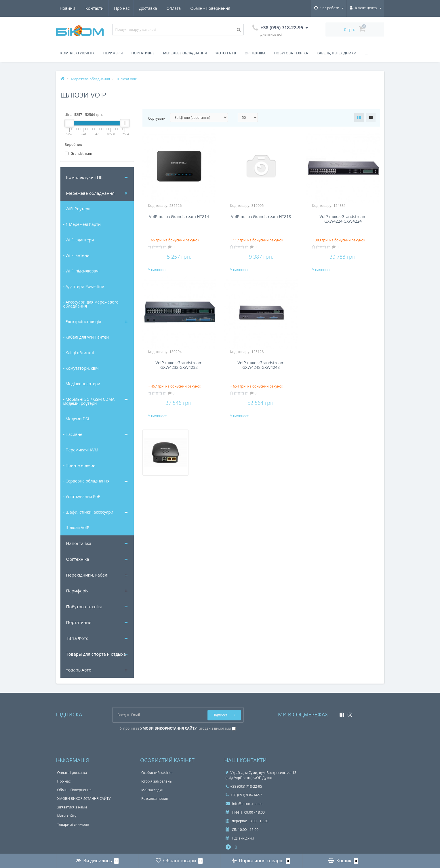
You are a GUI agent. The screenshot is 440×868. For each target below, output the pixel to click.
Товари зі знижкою (73, 824)
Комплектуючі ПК (78, 53)
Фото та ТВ (226, 53)
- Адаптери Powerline (84, 286)
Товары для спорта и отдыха (96, 654)
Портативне (143, 53)
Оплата (121, 8)
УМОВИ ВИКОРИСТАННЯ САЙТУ (84, 799)
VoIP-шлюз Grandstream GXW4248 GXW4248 (261, 371)
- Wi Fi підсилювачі (81, 271)
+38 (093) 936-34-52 (244, 795)
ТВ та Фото (77, 638)
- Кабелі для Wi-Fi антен (86, 337)
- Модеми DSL (77, 419)
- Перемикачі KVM (81, 450)
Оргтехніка (255, 53)
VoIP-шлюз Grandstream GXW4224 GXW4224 (343, 219)
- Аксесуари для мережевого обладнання (91, 304)
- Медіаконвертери (82, 384)
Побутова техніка (291, 53)
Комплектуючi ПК (84, 177)
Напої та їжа (79, 543)
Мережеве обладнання (185, 53)
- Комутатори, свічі (82, 368)
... (366, 53)
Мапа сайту (67, 816)
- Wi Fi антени (77, 255)
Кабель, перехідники (337, 53)
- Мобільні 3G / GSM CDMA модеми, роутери (89, 401)
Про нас (68, 8)
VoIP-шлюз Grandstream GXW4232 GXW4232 (179, 371)
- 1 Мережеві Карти (82, 224)
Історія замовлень (157, 781)
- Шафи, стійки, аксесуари (88, 512)
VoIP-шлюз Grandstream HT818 (261, 217)
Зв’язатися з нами (72, 807)
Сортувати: (157, 118)
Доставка (95, 8)
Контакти (224, 8)
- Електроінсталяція (82, 322)
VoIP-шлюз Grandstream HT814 (179, 217)
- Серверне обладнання (86, 481)
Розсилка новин (155, 799)
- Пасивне (73, 434)
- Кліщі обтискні (79, 353)
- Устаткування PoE (82, 496)
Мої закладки (152, 790)
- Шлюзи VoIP (76, 528)
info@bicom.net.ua (244, 804)
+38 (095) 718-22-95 (244, 786)
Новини (197, 8)
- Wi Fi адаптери (79, 240)
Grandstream (79, 153)
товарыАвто (79, 670)
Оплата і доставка (72, 773)
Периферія (113, 53)
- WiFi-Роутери (77, 209)
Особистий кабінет (157, 773)
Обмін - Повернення (159, 8)
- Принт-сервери (79, 465)
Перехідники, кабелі (87, 575)
